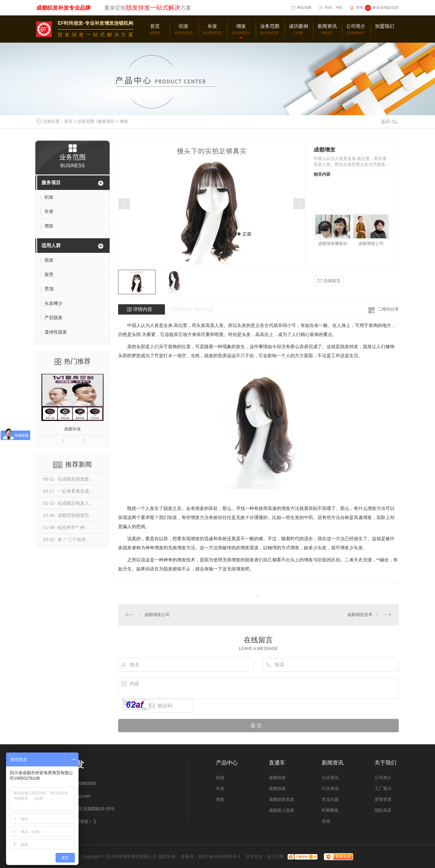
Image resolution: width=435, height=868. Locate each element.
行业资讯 (330, 788)
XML (339, 8)
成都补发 (72, 429)
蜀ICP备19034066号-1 (219, 857)
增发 (124, 121)
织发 (220, 778)
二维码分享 (388, 309)
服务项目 (106, 121)
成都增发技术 (360, 615)
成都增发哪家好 (333, 243)
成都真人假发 (282, 810)
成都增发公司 (371, 243)
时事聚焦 (330, 810)
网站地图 (304, 8)
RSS (329, 8)
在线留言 (329, 281)
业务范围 (86, 121)
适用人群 (51, 245)
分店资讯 (330, 778)
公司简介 (383, 778)
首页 (68, 121)
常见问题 (330, 799)
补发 (220, 788)
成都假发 (277, 788)
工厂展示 (383, 788)
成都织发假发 (282, 799)
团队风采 (383, 810)
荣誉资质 (383, 799)
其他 (326, 821)
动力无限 (275, 857)
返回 (389, 121)
